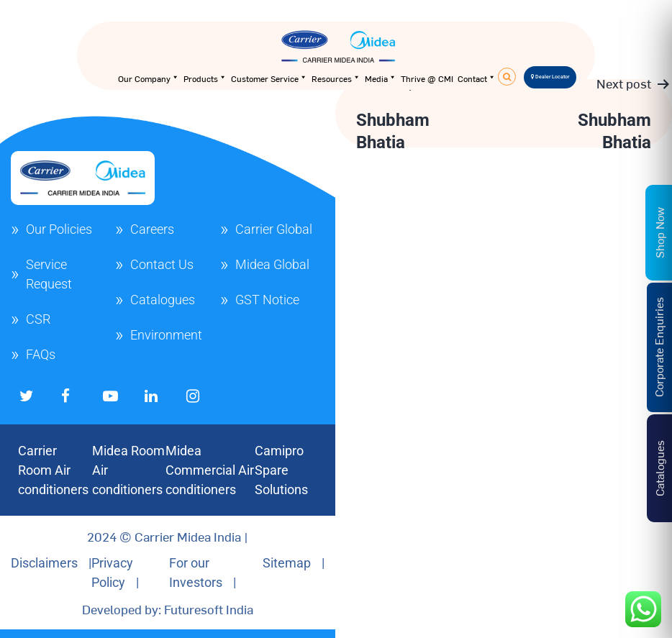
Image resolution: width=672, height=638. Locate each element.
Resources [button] (336, 78)
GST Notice (267, 300)
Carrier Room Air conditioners (53, 470)
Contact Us (162, 264)
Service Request (49, 274)
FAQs (41, 354)
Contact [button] (477, 78)
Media (381, 78)
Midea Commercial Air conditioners (210, 470)
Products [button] (205, 78)
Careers (152, 229)
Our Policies (59, 229)
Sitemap (287, 563)
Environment (166, 335)
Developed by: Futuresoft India (168, 609)
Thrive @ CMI (427, 78)
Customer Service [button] (269, 78)
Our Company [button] (149, 78)
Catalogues (163, 300)
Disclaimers (44, 563)
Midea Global (272, 264)
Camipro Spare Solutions (281, 470)
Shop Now (659, 233)
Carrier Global (274, 229)
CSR (38, 319)
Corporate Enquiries (658, 348)
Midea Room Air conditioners (128, 470)
